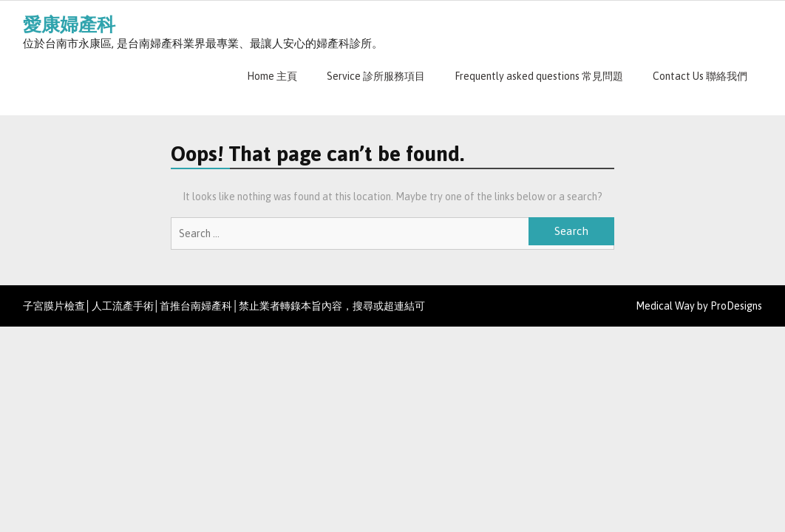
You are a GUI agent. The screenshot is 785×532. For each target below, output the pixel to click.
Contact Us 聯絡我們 (700, 76)
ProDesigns (736, 306)
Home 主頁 (272, 76)
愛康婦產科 (69, 24)
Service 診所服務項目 (376, 76)
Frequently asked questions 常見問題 (539, 76)
